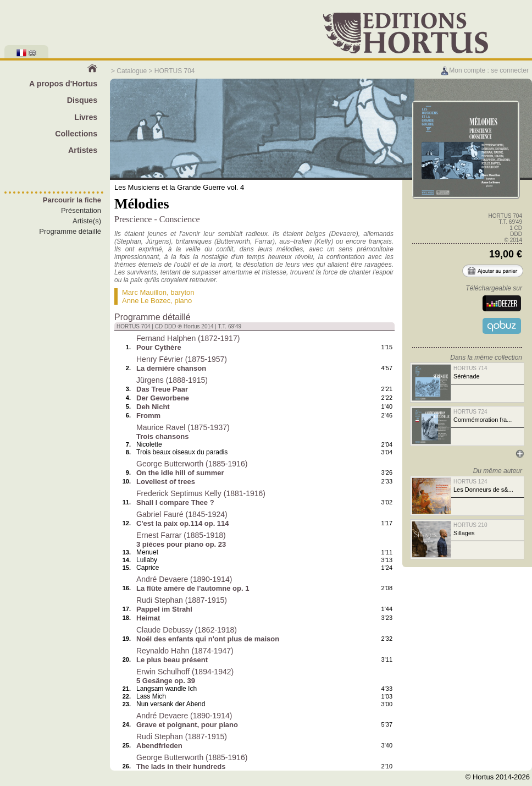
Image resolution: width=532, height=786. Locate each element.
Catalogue (132, 71)
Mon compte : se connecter (484, 70)
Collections (76, 134)
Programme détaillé (70, 231)
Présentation (81, 210)
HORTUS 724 (470, 412)
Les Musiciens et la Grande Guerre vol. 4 (179, 187)
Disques (82, 100)
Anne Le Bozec (146, 301)
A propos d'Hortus (63, 84)
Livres (86, 117)
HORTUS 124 (470, 482)
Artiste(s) (87, 221)
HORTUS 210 (470, 525)
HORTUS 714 (470, 368)
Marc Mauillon (144, 292)
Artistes (83, 150)
